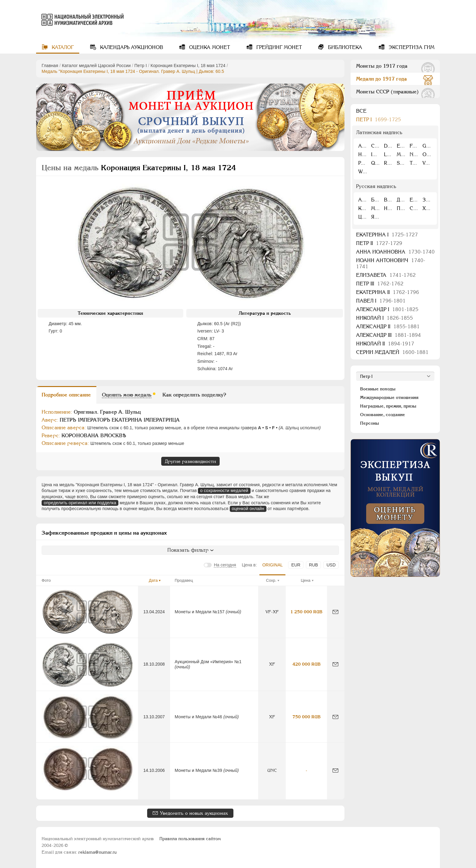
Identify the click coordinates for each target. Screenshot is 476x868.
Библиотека (344, 47)
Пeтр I (141, 66)
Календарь (131, 47)
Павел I (381, 301)
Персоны (370, 423)
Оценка (209, 47)
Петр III (380, 284)
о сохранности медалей (224, 490)
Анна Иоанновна (395, 252)
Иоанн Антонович (391, 263)
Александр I (387, 309)
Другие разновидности (190, 461)
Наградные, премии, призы (388, 406)
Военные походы (378, 389)
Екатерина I (387, 235)
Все (361, 111)
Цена (305, 580)
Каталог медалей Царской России (96, 66)
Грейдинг (278, 47)
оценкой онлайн (248, 509)
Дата (153, 580)
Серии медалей (392, 352)
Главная (50, 66)
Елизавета (386, 275)
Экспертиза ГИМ (411, 47)
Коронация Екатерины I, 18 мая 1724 (188, 66)
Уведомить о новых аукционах (194, 813)
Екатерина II (388, 292)
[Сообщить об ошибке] (335, 612)
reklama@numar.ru (97, 852)
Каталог (62, 47)
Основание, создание (383, 415)
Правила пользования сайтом (190, 839)
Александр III (389, 335)
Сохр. (271, 580)
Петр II (379, 243)
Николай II (385, 344)
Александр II (388, 327)
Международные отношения (389, 397)
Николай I (385, 318)
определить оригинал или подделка (80, 503)
